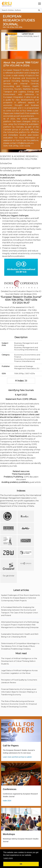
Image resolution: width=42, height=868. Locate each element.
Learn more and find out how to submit (17, 757)
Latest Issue (28, 34)
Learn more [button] (8, 858)
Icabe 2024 (7, 801)
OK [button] (21, 864)
